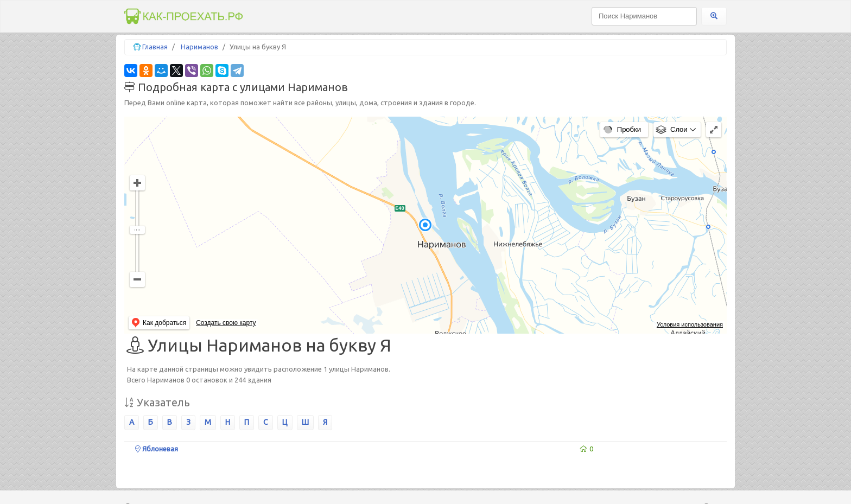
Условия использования (690, 324)
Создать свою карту (226, 323)
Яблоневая (157, 449)
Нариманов (199, 47)
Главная (155, 47)
